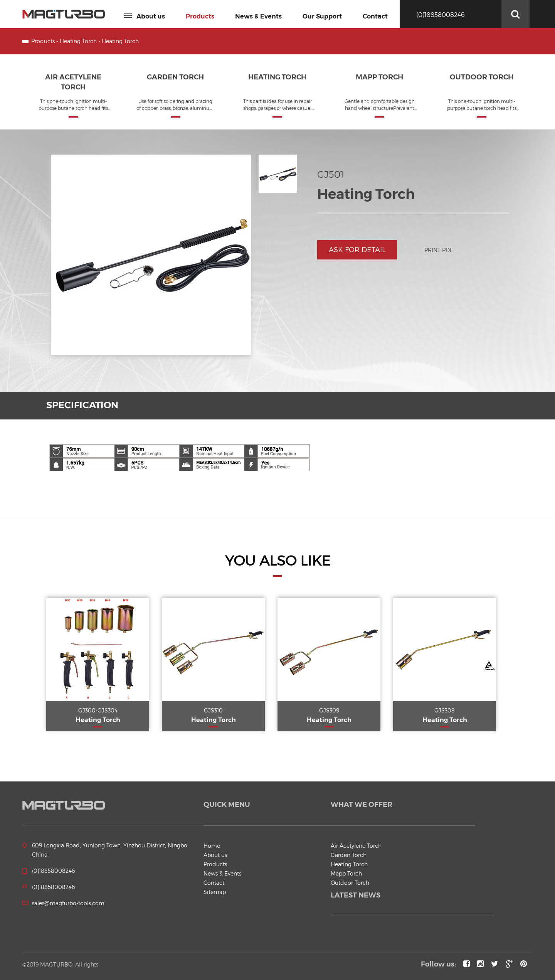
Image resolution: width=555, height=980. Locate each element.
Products (200, 17)
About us (145, 17)
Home (212, 846)
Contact (375, 17)
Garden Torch (349, 855)
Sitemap (215, 892)
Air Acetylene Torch (356, 846)
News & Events (258, 17)
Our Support (322, 17)
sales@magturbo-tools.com (68, 903)
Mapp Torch (346, 873)
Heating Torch (78, 41)
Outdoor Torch (350, 883)
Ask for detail (357, 250)
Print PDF (439, 250)
